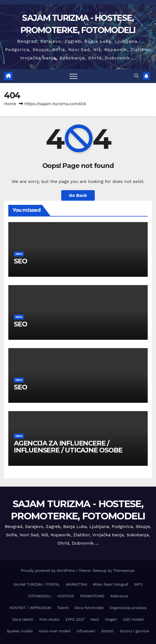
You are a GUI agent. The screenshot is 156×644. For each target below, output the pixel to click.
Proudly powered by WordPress (49, 571)
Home (10, 104)
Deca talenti (23, 619)
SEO (20, 261)
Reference (119, 596)
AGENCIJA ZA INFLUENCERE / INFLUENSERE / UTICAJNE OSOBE (68, 447)
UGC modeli (133, 619)
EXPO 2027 (75, 619)
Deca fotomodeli (89, 608)
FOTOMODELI (40, 596)
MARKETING (76, 584)
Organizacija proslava (128, 608)
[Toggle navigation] (73, 76)
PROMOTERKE (92, 596)
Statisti (108, 631)
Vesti (95, 619)
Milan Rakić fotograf (110, 584)
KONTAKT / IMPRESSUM (30, 608)
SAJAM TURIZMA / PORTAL (37, 584)
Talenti (63, 608)
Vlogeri (111, 619)
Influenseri (86, 631)
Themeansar (124, 571)
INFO (19, 254)
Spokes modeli (20, 631)
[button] (136, 76)
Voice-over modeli (54, 631)
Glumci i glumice (134, 631)
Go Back (78, 195)
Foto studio (49, 619)
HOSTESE (66, 596)
